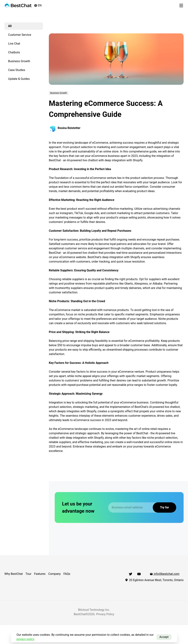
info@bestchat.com (164, 574)
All (10, 26)
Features (40, 574)
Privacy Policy (105, 614)
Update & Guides (19, 79)
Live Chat (14, 44)
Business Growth (19, 61)
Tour (28, 574)
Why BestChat (14, 574)
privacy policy (25, 639)
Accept (164, 637)
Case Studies (17, 70)
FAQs (67, 574)
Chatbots (14, 52)
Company (55, 574)
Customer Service (20, 35)
